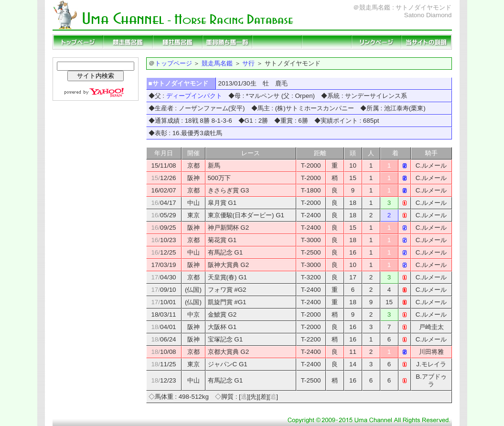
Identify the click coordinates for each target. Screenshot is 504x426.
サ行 (248, 63)
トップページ (78, 42)
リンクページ (376, 42)
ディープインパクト (194, 96)
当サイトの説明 (426, 42)
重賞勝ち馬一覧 (227, 42)
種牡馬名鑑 (178, 42)
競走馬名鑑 (128, 42)
